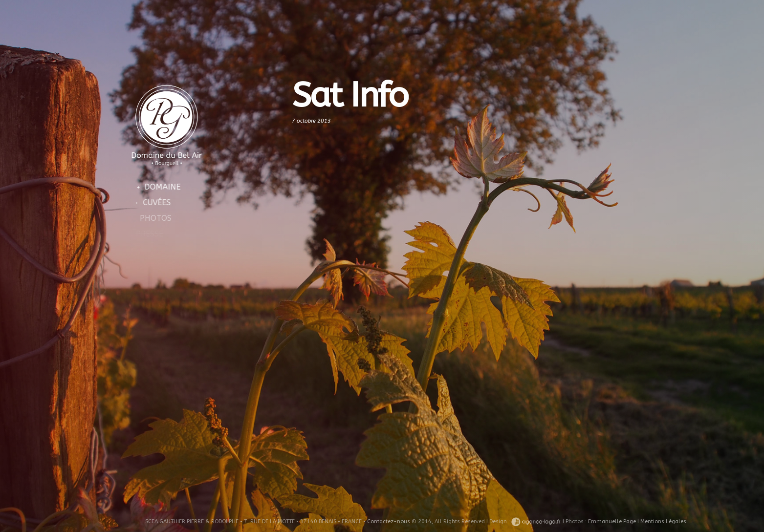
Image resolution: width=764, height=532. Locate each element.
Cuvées (151, 202)
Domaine (159, 187)
